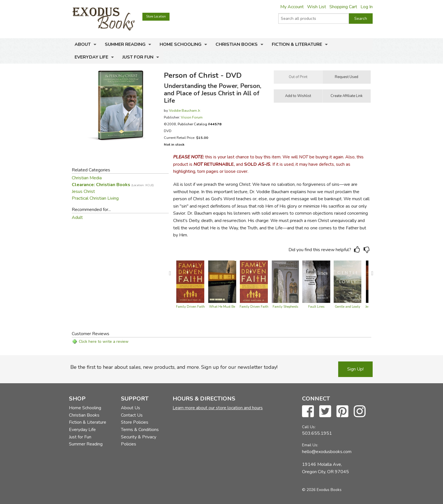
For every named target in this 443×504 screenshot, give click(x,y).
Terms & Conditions (140, 430)
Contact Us (132, 415)
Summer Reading (125, 44)
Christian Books (237, 44)
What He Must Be (222, 307)
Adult (77, 217)
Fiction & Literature (297, 44)
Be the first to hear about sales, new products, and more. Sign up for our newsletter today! (174, 367)
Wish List (317, 7)
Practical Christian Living (95, 198)
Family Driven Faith (190, 307)
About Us (131, 408)
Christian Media (87, 178)
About (83, 44)
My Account (292, 7)
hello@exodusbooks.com (327, 452)
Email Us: (310, 445)
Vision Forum (192, 117)
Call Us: (309, 427)
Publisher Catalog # (200, 124)
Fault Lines (316, 307)
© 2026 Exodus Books (322, 490)
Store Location (156, 17)
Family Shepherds (285, 307)
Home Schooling (181, 44)
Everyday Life (91, 57)
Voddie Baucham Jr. (185, 110)
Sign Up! (355, 369)
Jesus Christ (83, 191)
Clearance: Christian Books (113, 185)
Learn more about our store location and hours (218, 408)
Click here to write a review (104, 342)
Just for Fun (138, 57)
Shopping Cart (343, 7)
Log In (367, 7)
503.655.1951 (317, 433)
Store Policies (135, 422)
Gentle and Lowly (348, 307)
